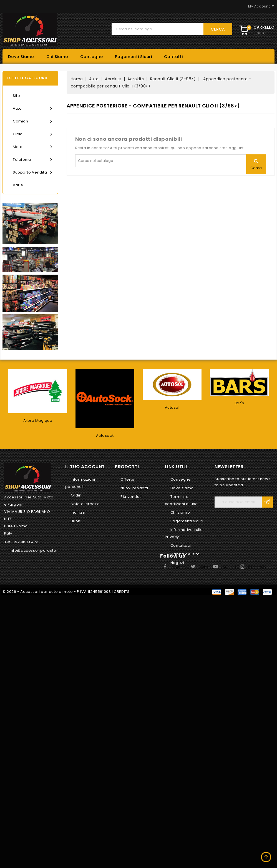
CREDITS (122, 592)
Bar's (239, 403)
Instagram (257, 567)
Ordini (77, 495)
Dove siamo (21, 57)
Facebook (179, 567)
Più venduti (131, 497)
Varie (18, 185)
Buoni (76, 521)
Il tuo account (85, 467)
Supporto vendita (32, 172)
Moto (32, 147)
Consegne (91, 57)
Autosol (172, 407)
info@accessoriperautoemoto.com (44, 550)
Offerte (127, 479)
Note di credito (85, 504)
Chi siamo (57, 57)
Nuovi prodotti (134, 488)
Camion (32, 121)
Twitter (204, 567)
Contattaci (181, 545)
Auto (32, 109)
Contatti (173, 57)
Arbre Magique (38, 421)
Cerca (218, 29)
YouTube (229, 567)
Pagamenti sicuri (134, 57)
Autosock (105, 436)
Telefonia (32, 160)
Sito (16, 96)
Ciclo (32, 134)
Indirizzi (78, 512)
